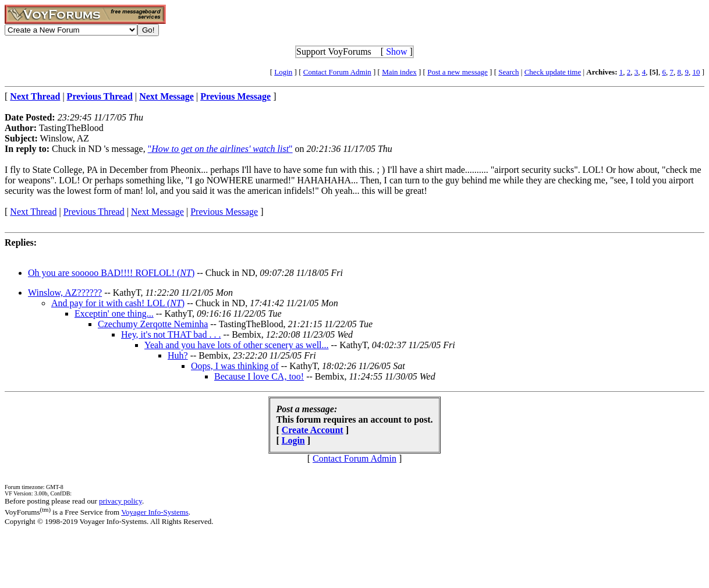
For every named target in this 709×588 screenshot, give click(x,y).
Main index (399, 72)
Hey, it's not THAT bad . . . (171, 334)
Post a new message (458, 72)
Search (508, 72)
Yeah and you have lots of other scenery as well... (237, 345)
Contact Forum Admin (337, 72)
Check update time (553, 72)
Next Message (157, 212)
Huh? (178, 355)
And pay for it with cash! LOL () (118, 303)
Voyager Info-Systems (155, 512)
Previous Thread (94, 212)
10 (696, 72)
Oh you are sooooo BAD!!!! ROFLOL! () (111, 273)
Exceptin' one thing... (114, 314)
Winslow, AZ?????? (65, 293)
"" (220, 149)
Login (283, 72)
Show (396, 52)
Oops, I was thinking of (235, 366)
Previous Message (224, 212)
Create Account (313, 430)
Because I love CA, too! (259, 376)
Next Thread (33, 212)
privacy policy (120, 501)
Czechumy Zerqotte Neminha (153, 324)
